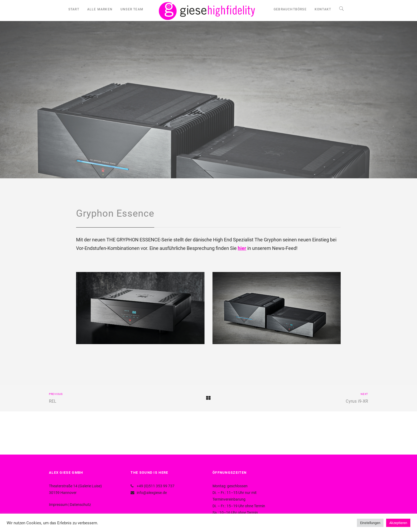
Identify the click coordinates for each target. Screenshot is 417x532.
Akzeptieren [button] (398, 523)
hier (242, 248)
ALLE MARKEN (100, 9)
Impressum (58, 505)
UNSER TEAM (132, 9)
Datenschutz (80, 505)
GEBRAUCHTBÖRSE (290, 9)
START (74, 9)
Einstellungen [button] (370, 523)
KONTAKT (323, 9)
